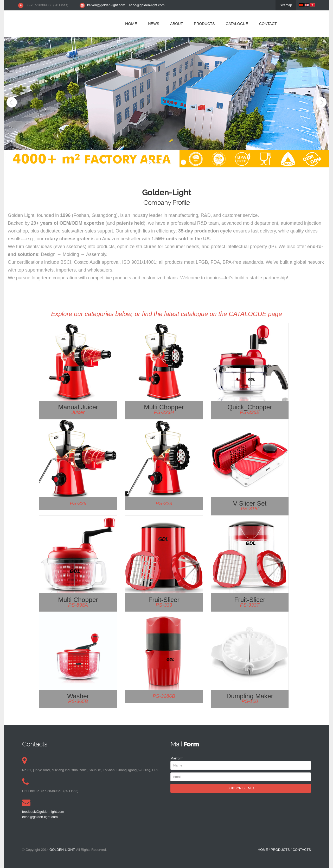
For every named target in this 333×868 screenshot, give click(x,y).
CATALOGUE (237, 24)
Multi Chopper (164, 407)
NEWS (154, 24)
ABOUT (177, 24)
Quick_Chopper (250, 407)
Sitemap (286, 5)
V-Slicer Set (250, 503)
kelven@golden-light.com (106, 5)
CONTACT (268, 24)
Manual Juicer (78, 407)
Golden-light (62, 850)
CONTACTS (302, 850)
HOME (131, 24)
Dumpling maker (250, 696)
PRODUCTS (204, 24)
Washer (78, 696)
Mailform (177, 758)
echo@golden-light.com (147, 5)
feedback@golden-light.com (43, 812)
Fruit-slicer (164, 600)
